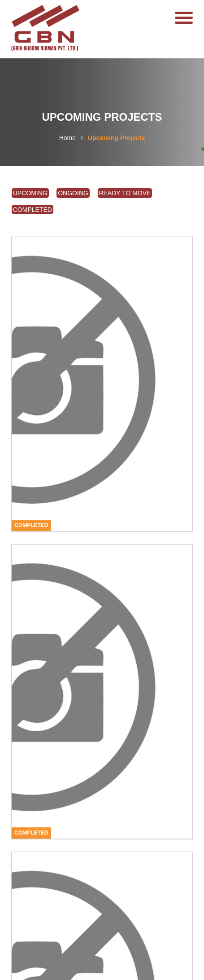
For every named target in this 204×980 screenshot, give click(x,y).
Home (67, 138)
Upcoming (30, 193)
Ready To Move (125, 193)
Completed (33, 210)
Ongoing (73, 193)
